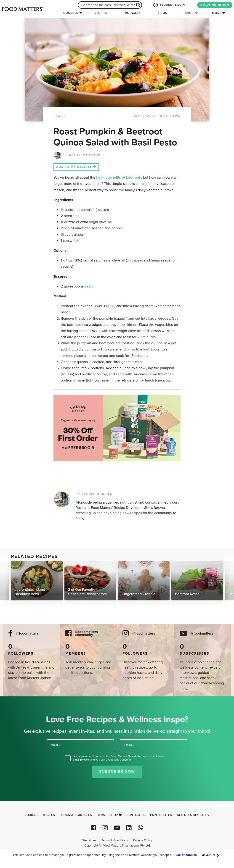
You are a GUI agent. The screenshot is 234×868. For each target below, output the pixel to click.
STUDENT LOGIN (169, 5)
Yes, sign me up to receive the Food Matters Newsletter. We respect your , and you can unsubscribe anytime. (118, 758)
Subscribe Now (117, 771)
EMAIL (129, 745)
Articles (85, 815)
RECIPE (60, 116)
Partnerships (161, 815)
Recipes (101, 13)
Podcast (133, 13)
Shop (191, 13)
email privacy (81, 760)
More (217, 13)
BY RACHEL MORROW (94, 494)
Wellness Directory (193, 815)
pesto (89, 286)
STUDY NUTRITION (215, 5)
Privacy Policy (143, 840)
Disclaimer (89, 840)
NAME (56, 745)
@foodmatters (27, 634)
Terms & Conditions (115, 840)
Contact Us (136, 815)
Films (163, 13)
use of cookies (186, 855)
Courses (71, 13)
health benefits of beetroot (119, 178)
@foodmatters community (87, 633)
